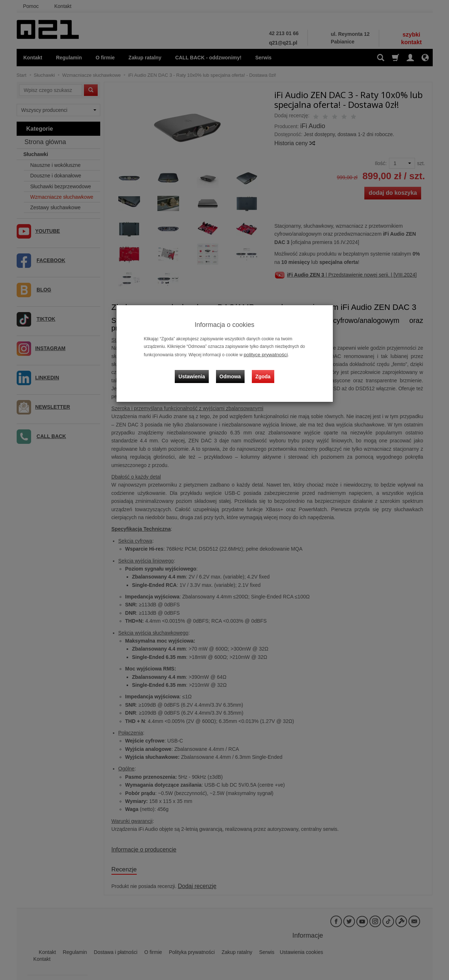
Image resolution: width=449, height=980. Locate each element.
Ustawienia (197, 370)
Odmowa (232, 370)
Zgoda (261, 370)
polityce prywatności (263, 354)
